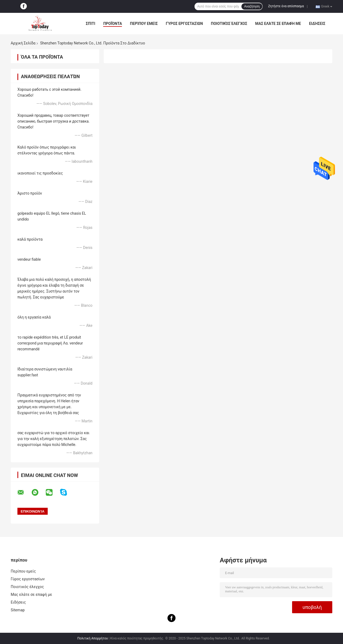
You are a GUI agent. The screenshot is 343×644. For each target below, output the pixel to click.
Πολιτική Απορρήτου (93, 638)
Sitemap (18, 610)
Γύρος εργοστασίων (184, 24)
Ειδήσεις (317, 24)
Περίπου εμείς (144, 24)
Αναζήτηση (252, 6)
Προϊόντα (113, 24)
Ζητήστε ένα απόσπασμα (286, 6)
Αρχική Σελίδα (23, 43)
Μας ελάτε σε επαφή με (278, 24)
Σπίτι (90, 24)
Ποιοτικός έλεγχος (229, 24)
